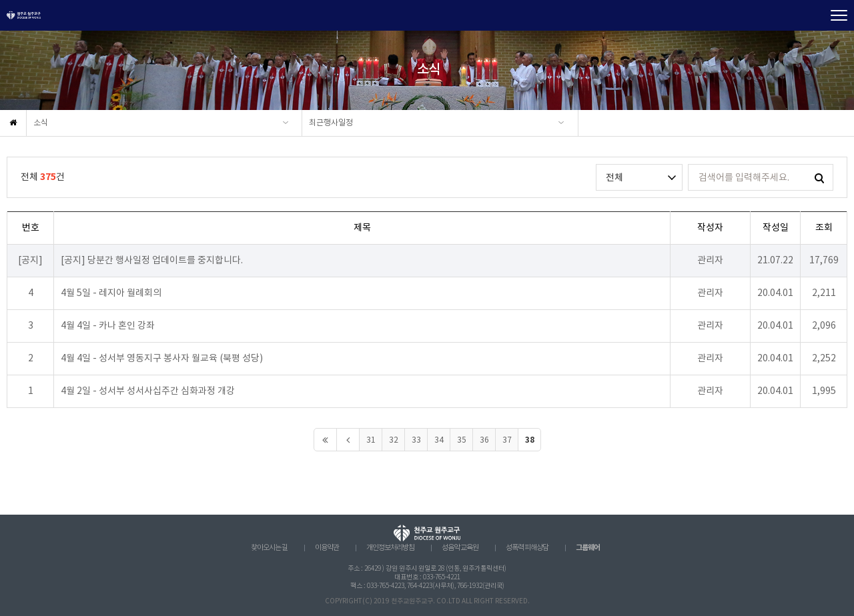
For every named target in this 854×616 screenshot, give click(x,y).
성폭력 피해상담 (527, 548)
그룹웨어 (588, 548)
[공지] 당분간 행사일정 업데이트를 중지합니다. (152, 261)
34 (439, 440)
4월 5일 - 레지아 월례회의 (111, 293)
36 (484, 440)
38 (530, 440)
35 (462, 440)
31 (371, 440)
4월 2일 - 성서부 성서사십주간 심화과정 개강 (148, 391)
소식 (41, 123)
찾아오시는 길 (269, 548)
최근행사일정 (331, 123)
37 (507, 440)
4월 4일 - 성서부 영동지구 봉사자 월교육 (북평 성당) (162, 359)
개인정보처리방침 (390, 548)
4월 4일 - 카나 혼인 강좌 (108, 326)
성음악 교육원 (460, 548)
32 (394, 440)
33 (416, 440)
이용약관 (327, 548)
